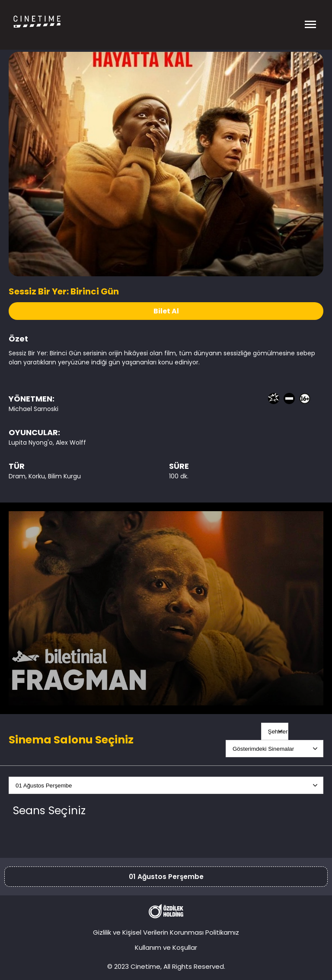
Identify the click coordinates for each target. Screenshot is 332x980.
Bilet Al (166, 311)
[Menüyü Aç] (310, 22)
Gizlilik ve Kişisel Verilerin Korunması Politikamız (166, 932)
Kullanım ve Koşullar (166, 947)
